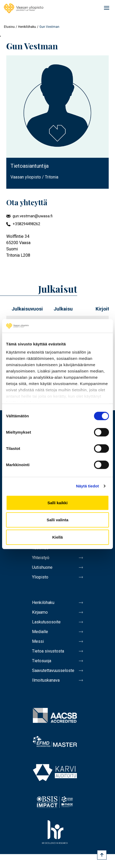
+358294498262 (26, 224)
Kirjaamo (40, 612)
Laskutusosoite (46, 622)
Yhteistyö (41, 558)
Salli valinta (58, 520)
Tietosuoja (42, 661)
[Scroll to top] (102, 855)
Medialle (40, 632)
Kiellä (57, 537)
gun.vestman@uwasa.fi (33, 216)
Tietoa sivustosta (48, 651)
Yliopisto (40, 577)
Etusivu (9, 27)
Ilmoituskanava (46, 680)
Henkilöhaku (27, 27)
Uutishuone (42, 567)
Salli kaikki (58, 503)
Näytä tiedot (88, 486)
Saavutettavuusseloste (53, 670)
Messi (38, 641)
